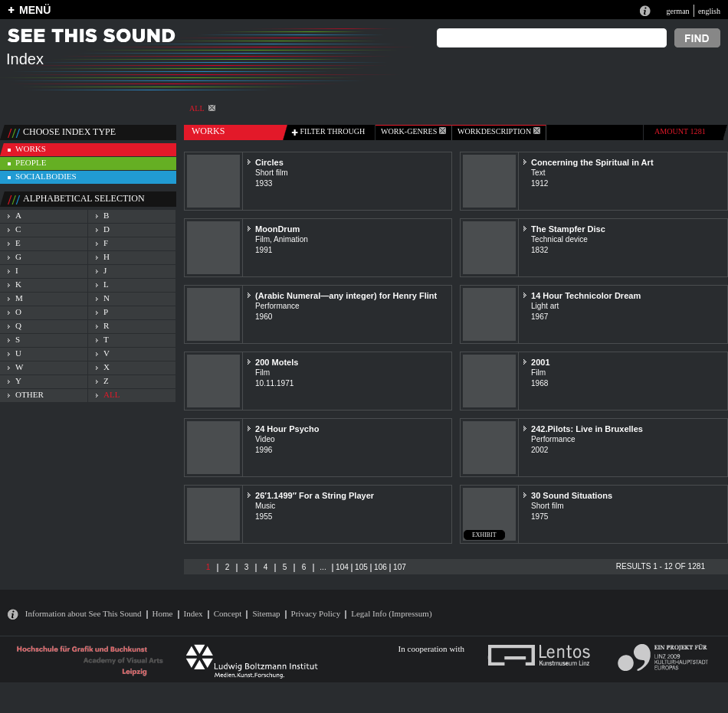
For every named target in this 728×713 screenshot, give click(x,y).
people (31, 162)
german (677, 11)
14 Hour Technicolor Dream (586, 296)
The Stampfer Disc (568, 229)
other (30, 394)
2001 (541, 362)
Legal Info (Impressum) (391, 613)
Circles (269, 162)
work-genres (413, 131)
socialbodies (46, 176)
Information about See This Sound (84, 613)
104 (342, 567)
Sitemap (266, 613)
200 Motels (277, 362)
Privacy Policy (316, 613)
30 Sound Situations (572, 496)
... (323, 567)
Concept (228, 613)
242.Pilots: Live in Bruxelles (587, 429)
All (202, 108)
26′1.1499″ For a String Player (315, 496)
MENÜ (35, 10)
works (31, 149)
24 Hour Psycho (287, 429)
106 (380, 567)
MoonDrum (277, 229)
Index (193, 613)
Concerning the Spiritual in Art (592, 162)
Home (163, 613)
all (111, 394)
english (709, 11)
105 (361, 567)
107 (400, 567)
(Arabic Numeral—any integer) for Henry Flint (346, 296)
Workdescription (499, 131)
